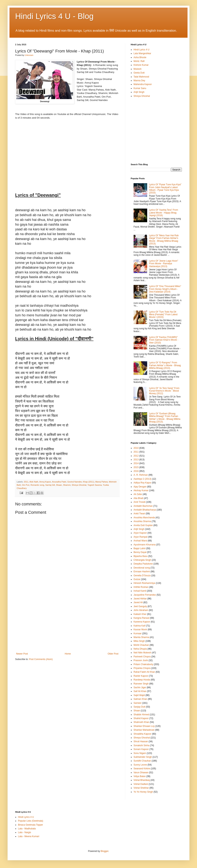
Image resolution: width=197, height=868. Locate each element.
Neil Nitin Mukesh (142, 653)
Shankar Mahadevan (144, 730)
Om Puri (26, 485)
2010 (136, 448)
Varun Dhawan (141, 773)
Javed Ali (138, 602)
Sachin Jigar (140, 687)
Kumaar (138, 633)
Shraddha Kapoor (142, 734)
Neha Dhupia (140, 649)
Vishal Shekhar (141, 788)
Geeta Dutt (139, 73)
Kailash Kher (140, 614)
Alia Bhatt (138, 498)
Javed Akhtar (140, 599)
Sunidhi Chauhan (142, 761)
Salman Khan (140, 699)
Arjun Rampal (140, 537)
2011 (26, 482)
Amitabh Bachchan (143, 506)
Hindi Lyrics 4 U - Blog (54, 16)
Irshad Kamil (140, 591)
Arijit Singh (139, 92)
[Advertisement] (67, 624)
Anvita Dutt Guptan (143, 525)
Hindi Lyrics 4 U (141, 50)
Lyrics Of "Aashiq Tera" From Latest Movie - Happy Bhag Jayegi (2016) (164, 213)
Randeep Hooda (142, 680)
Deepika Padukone (143, 564)
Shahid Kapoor (141, 718)
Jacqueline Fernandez (145, 595)
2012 (136, 456)
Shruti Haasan (141, 741)
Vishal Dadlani (141, 784)
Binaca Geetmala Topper (30, 825)
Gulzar (137, 579)
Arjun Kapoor (140, 533)
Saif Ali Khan (140, 691)
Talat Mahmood (141, 77)
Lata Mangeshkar (142, 53)
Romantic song (37, 485)
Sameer (138, 703)
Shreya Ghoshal (79, 485)
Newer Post (22, 654)
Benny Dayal (140, 552)
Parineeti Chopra (142, 657)
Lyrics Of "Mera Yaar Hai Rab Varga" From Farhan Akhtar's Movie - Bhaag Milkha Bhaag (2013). (164, 240)
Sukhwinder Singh (143, 757)
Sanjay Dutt (139, 707)
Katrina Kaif (139, 626)
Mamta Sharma (141, 637)
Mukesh (138, 69)
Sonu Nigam (140, 753)
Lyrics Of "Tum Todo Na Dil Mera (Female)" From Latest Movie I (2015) (163, 315)
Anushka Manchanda (144, 518)
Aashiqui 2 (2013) (142, 479)
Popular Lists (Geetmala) (31, 821)
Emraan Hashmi (142, 572)
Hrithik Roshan (141, 587)
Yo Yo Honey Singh (143, 792)
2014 (136, 463)
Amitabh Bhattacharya (145, 510)
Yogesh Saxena (95, 485)
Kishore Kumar (141, 65)
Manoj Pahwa (101, 482)
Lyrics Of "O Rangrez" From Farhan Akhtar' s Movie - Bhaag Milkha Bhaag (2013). (165, 365)
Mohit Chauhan (141, 645)
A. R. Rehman (141, 475)
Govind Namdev (75, 482)
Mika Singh (139, 641)
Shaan (59, 485)
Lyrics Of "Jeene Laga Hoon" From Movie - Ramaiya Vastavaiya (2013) (164, 264)
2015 (136, 467)
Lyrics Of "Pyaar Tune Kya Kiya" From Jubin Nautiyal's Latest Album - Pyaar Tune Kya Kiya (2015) (165, 189)
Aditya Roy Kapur (142, 483)
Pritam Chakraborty (143, 664)
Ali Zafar (138, 494)
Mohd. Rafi (139, 61)
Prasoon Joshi (141, 660)
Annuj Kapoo (45, 482)
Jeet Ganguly (140, 606)
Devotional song (142, 568)
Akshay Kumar (141, 490)
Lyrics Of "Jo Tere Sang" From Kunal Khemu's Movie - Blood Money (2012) (164, 391)
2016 (136, 471)
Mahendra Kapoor (143, 84)
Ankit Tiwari (139, 514)
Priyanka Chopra (142, 668)
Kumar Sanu (140, 88)
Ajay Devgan (140, 487)
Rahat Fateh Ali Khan (144, 672)
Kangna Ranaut (141, 618)
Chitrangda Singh (142, 560)
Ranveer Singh (141, 684)
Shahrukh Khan (141, 722)
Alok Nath (34, 482)
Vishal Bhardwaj (142, 780)
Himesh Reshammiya (144, 583)
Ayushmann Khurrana (145, 545)
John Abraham (141, 610)
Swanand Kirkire (142, 769)
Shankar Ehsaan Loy (144, 726)
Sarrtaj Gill (50, 485)
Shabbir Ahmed (141, 715)
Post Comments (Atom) (41, 659)
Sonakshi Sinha (141, 745)
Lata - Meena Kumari (29, 836)
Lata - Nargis (25, 832)
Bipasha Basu (141, 556)
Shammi (67, 485)
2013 (136, 460)
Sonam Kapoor (141, 749)
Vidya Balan (140, 776)
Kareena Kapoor (142, 622)
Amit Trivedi (140, 502)
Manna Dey (139, 81)
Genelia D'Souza (142, 576)
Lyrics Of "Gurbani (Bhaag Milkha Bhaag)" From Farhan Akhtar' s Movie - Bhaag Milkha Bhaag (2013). (165, 418)
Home (68, 654)
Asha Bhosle (140, 57)
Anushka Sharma (142, 521)
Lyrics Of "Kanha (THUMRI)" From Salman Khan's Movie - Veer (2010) (164, 340)
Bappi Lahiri (140, 548)
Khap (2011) (89, 482)
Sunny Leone (140, 765)
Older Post (113, 654)
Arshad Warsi (140, 541)
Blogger (104, 851)
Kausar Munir (140, 629)
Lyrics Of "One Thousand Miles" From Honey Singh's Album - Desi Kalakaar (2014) (165, 289)
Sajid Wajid (139, 695)
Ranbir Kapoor (141, 676)
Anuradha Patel (59, 482)
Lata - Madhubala (27, 829)
